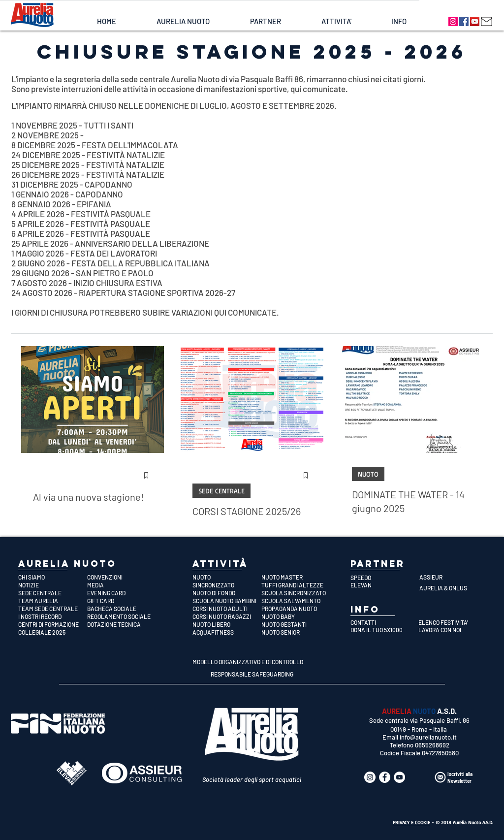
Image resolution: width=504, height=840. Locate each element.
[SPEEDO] (385, 578)
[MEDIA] (122, 585)
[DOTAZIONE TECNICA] (122, 624)
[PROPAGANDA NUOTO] (296, 609)
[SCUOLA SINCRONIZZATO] (296, 593)
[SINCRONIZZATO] (227, 585)
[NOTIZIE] (53, 585)
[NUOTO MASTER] (296, 577)
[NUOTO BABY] (296, 616)
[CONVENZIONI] (122, 577)
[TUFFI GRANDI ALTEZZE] (296, 585)
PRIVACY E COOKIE (411, 822)
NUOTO (368, 474)
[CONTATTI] (382, 622)
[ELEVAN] (385, 585)
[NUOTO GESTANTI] (296, 624)
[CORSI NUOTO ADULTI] (227, 609)
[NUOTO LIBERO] (227, 624)
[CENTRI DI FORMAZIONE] (53, 624)
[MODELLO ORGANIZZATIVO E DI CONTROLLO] (248, 662)
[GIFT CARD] (122, 601)
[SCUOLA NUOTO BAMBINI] (227, 601)
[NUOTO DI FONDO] (227, 593)
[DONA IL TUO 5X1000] (382, 630)
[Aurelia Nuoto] (453, 21)
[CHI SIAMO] (53, 577)
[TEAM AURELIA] (53, 601)
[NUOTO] (227, 577)
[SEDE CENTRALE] (53, 593)
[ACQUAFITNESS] (227, 632)
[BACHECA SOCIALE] (122, 609)
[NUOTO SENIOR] (296, 632)
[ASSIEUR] (454, 577)
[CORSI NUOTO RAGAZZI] (227, 616)
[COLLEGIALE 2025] (53, 632)
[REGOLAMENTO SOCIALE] (122, 616)
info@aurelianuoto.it (428, 737)
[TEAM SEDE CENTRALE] (53, 609)
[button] (183, 21)
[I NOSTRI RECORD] (53, 616)
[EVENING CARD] (122, 593)
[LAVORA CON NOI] (450, 630)
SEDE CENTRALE (221, 491)
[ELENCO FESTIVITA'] (450, 622)
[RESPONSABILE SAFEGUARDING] (252, 674)
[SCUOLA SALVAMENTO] (296, 601)
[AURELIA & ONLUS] (454, 588)
